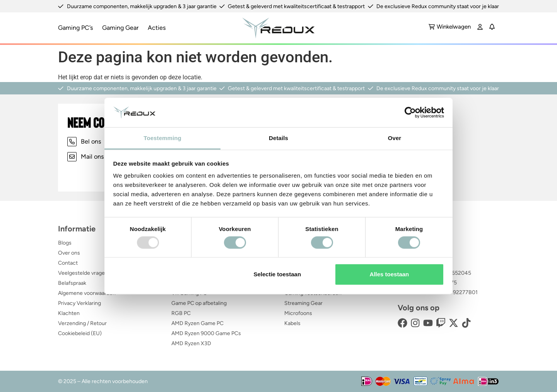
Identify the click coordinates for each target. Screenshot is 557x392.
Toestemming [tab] (162, 138)
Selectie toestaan (278, 274)
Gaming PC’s (75, 28)
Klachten (69, 313)
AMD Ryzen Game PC (197, 323)
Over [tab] (395, 138)
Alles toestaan (390, 274)
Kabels (292, 323)
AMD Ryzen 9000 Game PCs (206, 333)
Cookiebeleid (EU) (80, 333)
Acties (157, 28)
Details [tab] (278, 138)
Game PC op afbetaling (199, 303)
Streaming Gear (303, 303)
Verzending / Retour (82, 323)
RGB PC (181, 313)
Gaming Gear (120, 28)
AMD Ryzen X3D (191, 343)
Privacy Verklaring (79, 303)
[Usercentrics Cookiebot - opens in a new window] (410, 113)
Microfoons (298, 313)
